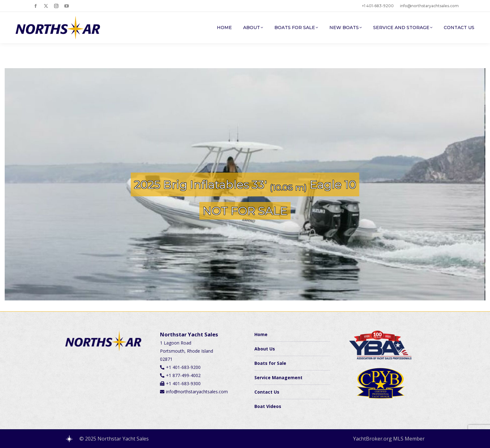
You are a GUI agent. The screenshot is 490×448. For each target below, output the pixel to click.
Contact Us (267, 392)
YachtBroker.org (372, 439)
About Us (265, 349)
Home (261, 334)
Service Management (278, 378)
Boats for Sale (270, 363)
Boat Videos (268, 406)
